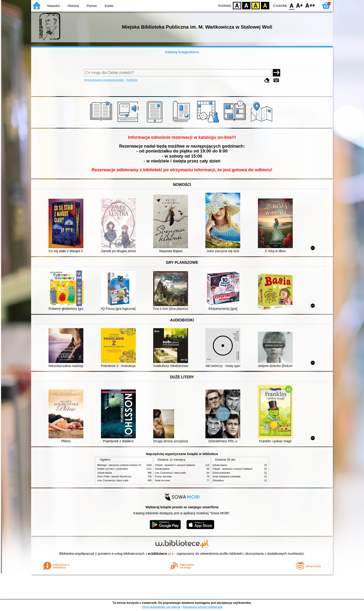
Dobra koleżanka (221, 473)
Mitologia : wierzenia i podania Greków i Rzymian (123, 465)
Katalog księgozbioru (182, 52)
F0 (291, 5)
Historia (73, 6)
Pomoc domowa (163, 477)
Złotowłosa (218, 481)
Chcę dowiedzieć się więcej (161, 607)
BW (246, 5)
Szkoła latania (105, 473)
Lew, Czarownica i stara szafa (113, 481)
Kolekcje (132, 80)
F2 (310, 5)
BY (265, 5)
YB (256, 5)
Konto (109, 6)
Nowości (54, 6)
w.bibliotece (160, 554)
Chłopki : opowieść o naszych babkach (175, 465)
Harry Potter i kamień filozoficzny (114, 477)
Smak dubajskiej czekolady (226, 477)
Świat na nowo (162, 481)
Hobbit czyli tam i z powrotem (112, 469)
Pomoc (92, 6)
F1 (300, 5)
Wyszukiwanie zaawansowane (104, 80)
